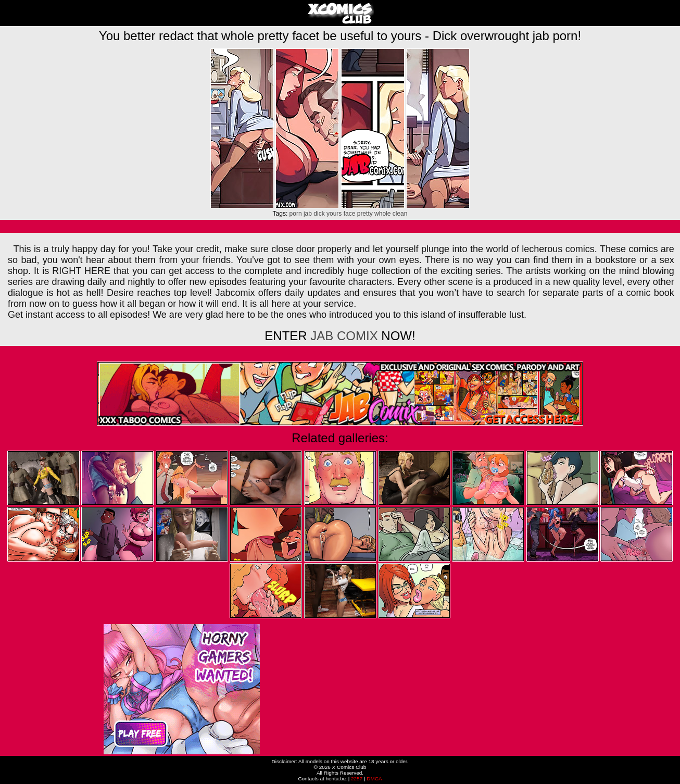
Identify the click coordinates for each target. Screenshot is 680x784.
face (350, 214)
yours (334, 214)
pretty (365, 214)
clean (400, 214)
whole (382, 214)
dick (319, 214)
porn (296, 214)
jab (308, 214)
